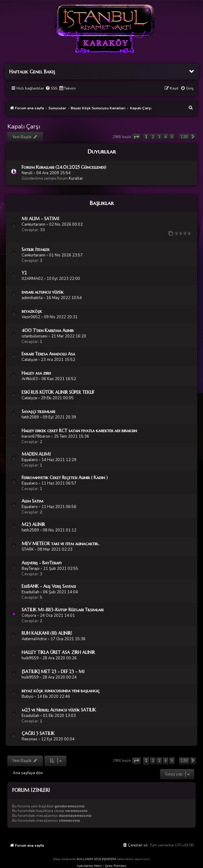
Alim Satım (32, 501)
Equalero (30, 460)
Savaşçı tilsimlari (38, 411)
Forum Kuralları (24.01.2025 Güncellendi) (64, 167)
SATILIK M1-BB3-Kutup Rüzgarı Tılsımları (63, 610)
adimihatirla (32, 298)
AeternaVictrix (34, 639)
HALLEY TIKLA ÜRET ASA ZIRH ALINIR (58, 652)
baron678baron (36, 436)
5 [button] (172, 137)
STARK (28, 549)
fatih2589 (30, 417)
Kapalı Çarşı (24, 127)
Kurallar (76, 178)
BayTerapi (31, 569)
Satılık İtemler (35, 249)
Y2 (24, 273)
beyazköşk (32, 311)
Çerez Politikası (116, 866)
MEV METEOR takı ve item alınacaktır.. (61, 544)
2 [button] (153, 137)
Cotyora (29, 616)
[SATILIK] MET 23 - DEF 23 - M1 (53, 672)
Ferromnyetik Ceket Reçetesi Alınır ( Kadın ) (65, 478)
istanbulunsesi (35, 336)
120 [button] (184, 137)
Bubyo (28, 697)
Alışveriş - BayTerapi (42, 563)
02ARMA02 (32, 279)
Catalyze (29, 360)
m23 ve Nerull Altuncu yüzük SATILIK (59, 710)
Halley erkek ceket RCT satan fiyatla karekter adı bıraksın (79, 431)
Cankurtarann (33, 224)
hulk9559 (30, 658)
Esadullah (30, 592)
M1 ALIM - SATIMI (40, 219)
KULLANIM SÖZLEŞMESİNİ (96, 859)
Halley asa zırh (36, 373)
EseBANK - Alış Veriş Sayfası (49, 586)
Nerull (27, 173)
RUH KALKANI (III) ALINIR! (47, 633)
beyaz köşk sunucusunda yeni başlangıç (61, 691)
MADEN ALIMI (36, 454)
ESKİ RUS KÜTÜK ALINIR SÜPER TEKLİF (58, 392)
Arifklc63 (30, 379)
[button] (136, 137)
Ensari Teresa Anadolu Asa (48, 354)
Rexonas (30, 739)
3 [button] (159, 137)
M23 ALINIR (33, 524)
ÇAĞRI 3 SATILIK (38, 733)
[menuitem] (51, 88)
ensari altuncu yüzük (43, 292)
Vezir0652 (31, 317)
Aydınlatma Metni (89, 866)
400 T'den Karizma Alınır (48, 330)
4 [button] (166, 137)
